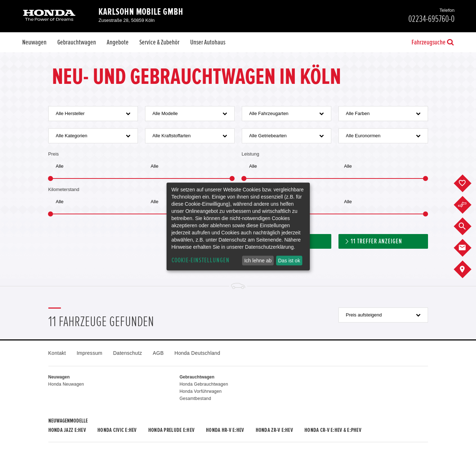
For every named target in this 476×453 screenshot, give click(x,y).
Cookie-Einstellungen (201, 260)
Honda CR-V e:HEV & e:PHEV (333, 430)
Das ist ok (289, 261)
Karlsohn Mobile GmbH (141, 12)
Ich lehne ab (258, 261)
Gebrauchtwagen (77, 42)
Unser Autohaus (208, 42)
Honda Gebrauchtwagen (204, 384)
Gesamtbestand (195, 399)
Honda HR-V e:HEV (225, 430)
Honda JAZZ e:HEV (67, 430)
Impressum (90, 353)
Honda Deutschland (197, 353)
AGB (158, 353)
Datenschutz (128, 353)
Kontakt (57, 353)
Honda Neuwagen (66, 384)
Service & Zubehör (159, 42)
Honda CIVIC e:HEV (117, 430)
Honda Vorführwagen (201, 391)
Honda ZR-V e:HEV (274, 430)
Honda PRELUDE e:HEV (171, 430)
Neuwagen (34, 42)
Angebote (118, 42)
